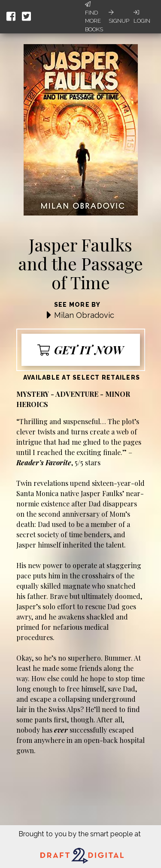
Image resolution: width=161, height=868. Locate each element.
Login (142, 17)
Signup (119, 17)
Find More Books (94, 17)
